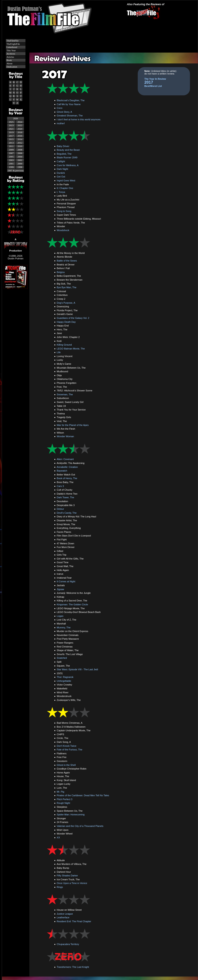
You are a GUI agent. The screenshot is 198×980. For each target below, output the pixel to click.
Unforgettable (64, 681)
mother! (61, 123)
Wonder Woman (65, 436)
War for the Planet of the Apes (73, 425)
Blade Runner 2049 (67, 157)
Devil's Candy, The (67, 513)
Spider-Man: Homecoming (71, 814)
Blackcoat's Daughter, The (71, 100)
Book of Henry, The (67, 478)
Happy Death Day (66, 322)
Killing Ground (64, 345)
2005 (11, 157)
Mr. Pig (60, 792)
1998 (20, 167)
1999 (11, 167)
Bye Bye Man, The (67, 287)
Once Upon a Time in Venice (72, 883)
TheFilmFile (12, 41)
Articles (10, 57)
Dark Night (62, 169)
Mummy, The (64, 627)
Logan (60, 616)
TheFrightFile (13, 44)
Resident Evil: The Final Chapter (74, 921)
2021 (11, 129)
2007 (11, 153)
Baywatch (62, 471)
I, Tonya (61, 192)
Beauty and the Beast (68, 150)
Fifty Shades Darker (67, 876)
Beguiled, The (64, 154)
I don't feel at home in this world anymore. (79, 119)
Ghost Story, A (64, 112)
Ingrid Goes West (66, 180)
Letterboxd (12, 47)
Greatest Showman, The (70, 116)
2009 (11, 150)
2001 (11, 164)
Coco (60, 108)
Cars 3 (60, 486)
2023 (11, 125)
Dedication (12, 67)
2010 (20, 146)
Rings (60, 887)
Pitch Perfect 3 (65, 799)
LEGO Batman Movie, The (71, 349)
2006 (20, 153)
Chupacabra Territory (68, 944)
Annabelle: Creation (67, 467)
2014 (20, 139)
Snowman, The (65, 394)
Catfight (61, 161)
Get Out (61, 177)
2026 (16, 118)
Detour (60, 509)
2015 (11, 139)
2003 (11, 160)
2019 (11, 132)
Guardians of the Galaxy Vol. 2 (73, 318)
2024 (20, 122)
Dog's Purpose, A (66, 303)
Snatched (62, 658)
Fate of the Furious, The (70, 750)
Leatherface (63, 917)
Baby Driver (63, 146)
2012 (20, 143)
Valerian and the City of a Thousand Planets (80, 826)
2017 (11, 136)
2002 (20, 160)
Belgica (61, 272)
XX (58, 838)
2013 (11, 143)
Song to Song (64, 211)
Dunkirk (61, 173)
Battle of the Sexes (67, 261)
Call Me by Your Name (69, 104)
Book (9, 60)
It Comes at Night (66, 581)
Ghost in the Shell (66, 765)
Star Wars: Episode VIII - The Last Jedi (77, 669)
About (9, 63)
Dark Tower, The (65, 497)
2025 (11, 122)
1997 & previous (16, 171)
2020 (20, 129)
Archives (11, 54)
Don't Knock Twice (67, 746)
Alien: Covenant (65, 459)
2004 (20, 157)
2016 (20, 136)
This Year (11, 50)
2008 (20, 150)
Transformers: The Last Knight (73, 967)
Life (59, 352)
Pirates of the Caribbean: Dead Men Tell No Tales (83, 795)
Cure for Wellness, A (68, 165)
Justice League (65, 914)
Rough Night (63, 803)
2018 (20, 132)
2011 (11, 146)
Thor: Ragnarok (65, 677)
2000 (20, 164)
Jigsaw (60, 589)
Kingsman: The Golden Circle (72, 604)
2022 (20, 125)
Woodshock (63, 230)
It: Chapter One (65, 188)
